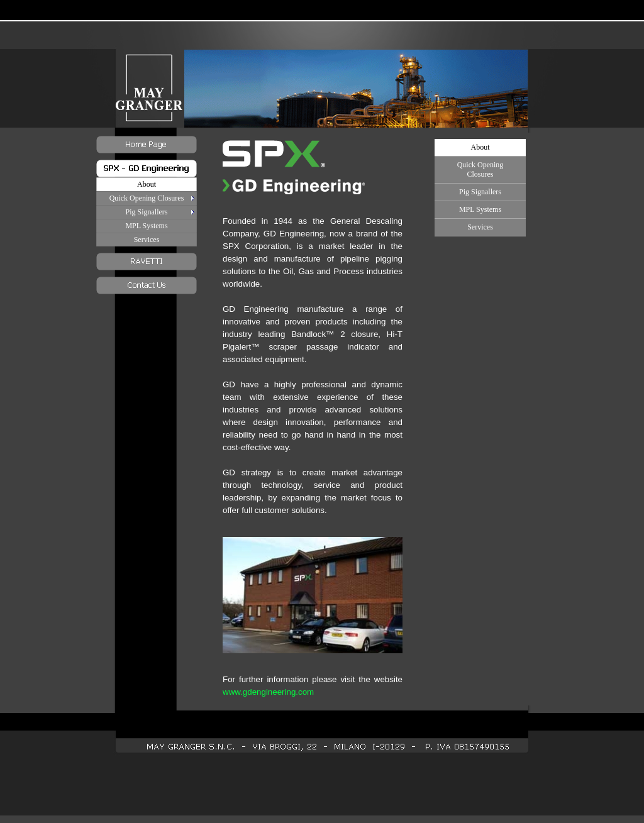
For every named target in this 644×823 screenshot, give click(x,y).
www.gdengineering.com (268, 692)
